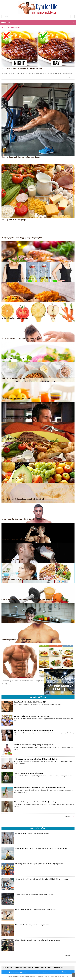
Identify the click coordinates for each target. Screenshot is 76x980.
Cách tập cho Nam (34, 968)
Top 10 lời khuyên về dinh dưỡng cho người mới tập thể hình (34, 745)
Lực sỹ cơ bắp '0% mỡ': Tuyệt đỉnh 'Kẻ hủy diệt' (30, 702)
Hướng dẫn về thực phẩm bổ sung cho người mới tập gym (34, 731)
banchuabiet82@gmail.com (18, 972)
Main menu (38, 22)
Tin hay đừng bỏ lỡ (38, 828)
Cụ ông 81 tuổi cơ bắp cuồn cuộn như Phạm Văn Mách (32, 716)
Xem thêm (69, 816)
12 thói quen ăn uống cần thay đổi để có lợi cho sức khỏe (22, 68)
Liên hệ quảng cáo (42, 972)
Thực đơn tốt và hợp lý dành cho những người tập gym (21, 157)
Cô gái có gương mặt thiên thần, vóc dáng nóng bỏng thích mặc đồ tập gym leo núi (41, 848)
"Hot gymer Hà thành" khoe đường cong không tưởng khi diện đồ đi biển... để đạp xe (42, 879)
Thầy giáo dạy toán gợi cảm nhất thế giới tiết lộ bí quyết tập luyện (36, 759)
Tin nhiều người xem (38, 697)
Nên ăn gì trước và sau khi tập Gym (14, 220)
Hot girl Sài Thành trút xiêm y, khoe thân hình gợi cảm (32, 833)
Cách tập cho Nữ (46, 968)
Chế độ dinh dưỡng (21, 968)
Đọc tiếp (70, 77)
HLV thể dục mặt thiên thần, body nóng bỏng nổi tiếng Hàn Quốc (35, 910)
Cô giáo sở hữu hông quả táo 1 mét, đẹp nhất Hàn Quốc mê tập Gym (37, 802)
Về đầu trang (62, 972)
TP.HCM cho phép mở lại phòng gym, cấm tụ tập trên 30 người (35, 894)
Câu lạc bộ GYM (59, 968)
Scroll (73, 975)
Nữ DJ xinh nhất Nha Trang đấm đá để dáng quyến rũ (32, 925)
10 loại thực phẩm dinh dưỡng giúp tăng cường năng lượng (22, 238)
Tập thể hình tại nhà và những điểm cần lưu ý (29, 773)
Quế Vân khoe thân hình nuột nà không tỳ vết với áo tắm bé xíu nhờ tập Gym (40, 788)
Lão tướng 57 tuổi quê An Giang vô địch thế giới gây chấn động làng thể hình (39, 864)
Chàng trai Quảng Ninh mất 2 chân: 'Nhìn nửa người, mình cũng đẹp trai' (38, 940)
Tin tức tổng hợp (7, 968)
